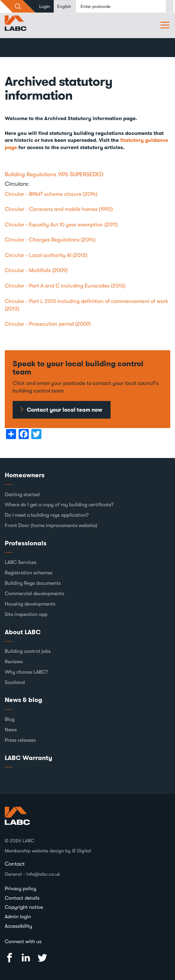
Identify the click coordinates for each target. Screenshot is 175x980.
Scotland (15, 682)
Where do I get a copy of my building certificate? (59, 505)
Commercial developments (34, 594)
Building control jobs (28, 651)
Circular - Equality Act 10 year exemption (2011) (61, 225)
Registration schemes (29, 573)
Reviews (14, 662)
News (11, 730)
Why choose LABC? (26, 672)
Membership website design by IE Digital (48, 851)
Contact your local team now (65, 410)
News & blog (24, 700)
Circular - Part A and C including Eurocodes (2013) (65, 286)
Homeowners (25, 475)
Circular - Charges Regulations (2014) (50, 240)
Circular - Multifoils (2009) (36, 270)
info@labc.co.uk (43, 874)
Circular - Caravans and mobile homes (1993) (59, 209)
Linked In (26, 958)
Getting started (22, 495)
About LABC (23, 632)
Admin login (18, 917)
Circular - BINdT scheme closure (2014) (51, 194)
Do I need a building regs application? (47, 515)
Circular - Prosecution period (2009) (48, 324)
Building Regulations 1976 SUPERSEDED (54, 174)
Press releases (20, 740)
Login (45, 6)
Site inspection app (26, 614)
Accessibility (18, 926)
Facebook (9, 958)
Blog (10, 719)
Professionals (26, 543)
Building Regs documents (33, 583)
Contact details (22, 898)
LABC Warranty (28, 758)
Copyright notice (24, 907)
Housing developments (30, 604)
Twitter (42, 958)
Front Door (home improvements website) (51, 525)
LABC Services (21, 562)
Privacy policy (21, 889)
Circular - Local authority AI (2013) (46, 255)
